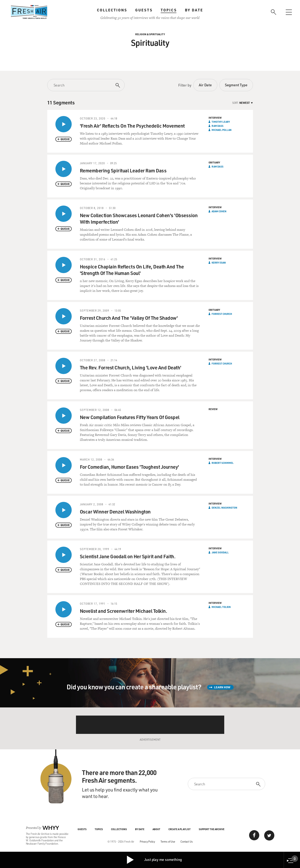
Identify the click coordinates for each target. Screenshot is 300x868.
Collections (112, 10)
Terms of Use (168, 841)
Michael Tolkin (221, 607)
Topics (169, 10)
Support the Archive (212, 829)
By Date (194, 10)
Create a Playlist (180, 829)
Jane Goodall (220, 552)
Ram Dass (218, 126)
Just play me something (154, 860)
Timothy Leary (221, 122)
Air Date (205, 85)
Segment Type (236, 85)
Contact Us (186, 841)
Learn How (222, 687)
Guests (144, 10)
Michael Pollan (222, 130)
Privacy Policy (147, 841)
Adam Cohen (219, 211)
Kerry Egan (219, 263)
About (156, 829)
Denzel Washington (224, 508)
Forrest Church (222, 314)
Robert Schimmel (223, 463)
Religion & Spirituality (150, 34)
